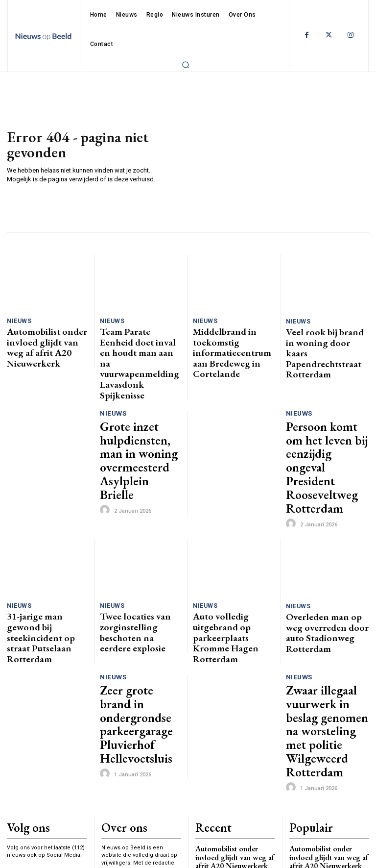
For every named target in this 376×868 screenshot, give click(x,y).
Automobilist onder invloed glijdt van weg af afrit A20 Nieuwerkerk (48, 337)
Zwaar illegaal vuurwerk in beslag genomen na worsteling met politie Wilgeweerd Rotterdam (327, 578)
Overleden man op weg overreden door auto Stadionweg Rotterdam (320, 528)
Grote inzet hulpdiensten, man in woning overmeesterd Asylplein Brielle (138, 395)
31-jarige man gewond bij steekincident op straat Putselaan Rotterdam (44, 528)
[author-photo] (106, 422)
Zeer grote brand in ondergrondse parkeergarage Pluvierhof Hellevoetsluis (133, 582)
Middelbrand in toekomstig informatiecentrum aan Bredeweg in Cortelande (234, 337)
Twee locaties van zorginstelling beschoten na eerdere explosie (137, 528)
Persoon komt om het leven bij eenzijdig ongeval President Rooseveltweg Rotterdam (324, 398)
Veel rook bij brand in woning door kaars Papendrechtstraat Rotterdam (318, 341)
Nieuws (18, 321)
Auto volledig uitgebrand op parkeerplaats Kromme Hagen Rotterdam (231, 528)
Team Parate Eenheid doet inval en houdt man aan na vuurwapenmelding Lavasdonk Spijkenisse (139, 341)
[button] (186, 65)
